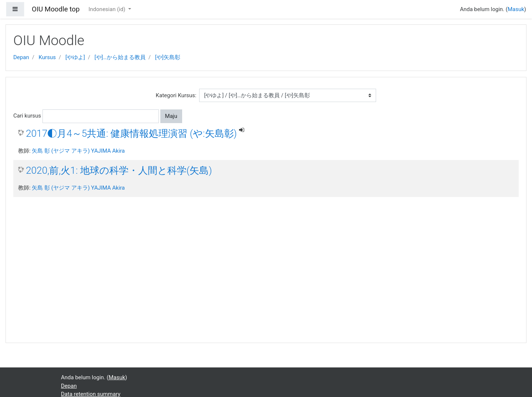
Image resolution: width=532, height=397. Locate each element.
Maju (171, 116)
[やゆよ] (75, 57)
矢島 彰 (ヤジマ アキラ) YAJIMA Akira (78, 151)
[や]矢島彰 (168, 57)
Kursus (47, 57)
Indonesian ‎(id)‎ (107, 9)
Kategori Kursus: (176, 95)
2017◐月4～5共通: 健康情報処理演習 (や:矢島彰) (131, 133)
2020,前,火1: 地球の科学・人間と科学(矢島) (119, 170)
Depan (21, 57)
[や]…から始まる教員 (120, 57)
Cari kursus (27, 116)
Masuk (516, 9)
